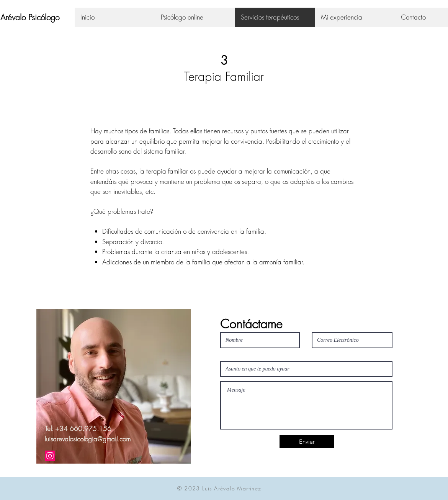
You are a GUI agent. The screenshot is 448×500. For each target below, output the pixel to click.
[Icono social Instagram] (50, 456)
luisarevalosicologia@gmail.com (88, 439)
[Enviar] (307, 442)
